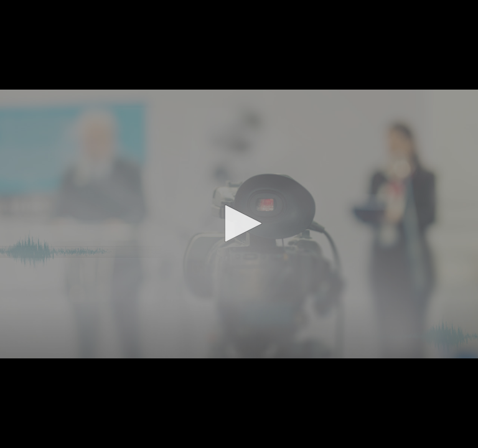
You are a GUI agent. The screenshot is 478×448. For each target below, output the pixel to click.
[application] (239, 224)
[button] (239, 223)
